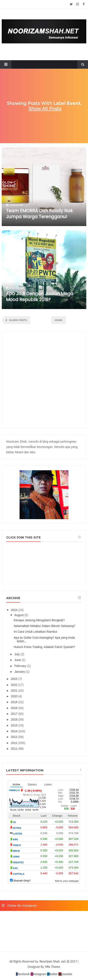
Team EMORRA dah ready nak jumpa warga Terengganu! (39, 214)
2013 (15, 737)
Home (59, 320)
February (21, 666)
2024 (15, 610)
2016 (15, 719)
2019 (15, 702)
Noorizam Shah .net (53, 961)
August (19, 615)
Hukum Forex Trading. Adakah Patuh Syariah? (44, 647)
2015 (15, 725)
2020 (15, 696)
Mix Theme (53, 967)
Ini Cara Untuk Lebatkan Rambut (35, 632)
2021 (15, 691)
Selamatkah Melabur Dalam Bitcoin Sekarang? (44, 626)
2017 (15, 714)
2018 (15, 708)
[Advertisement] (44, 380)
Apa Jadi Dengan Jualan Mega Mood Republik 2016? (40, 297)
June (18, 660)
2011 (15, 749)
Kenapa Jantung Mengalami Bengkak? (39, 620)
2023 (15, 679)
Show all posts (45, 109)
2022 (15, 685)
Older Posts (18, 320)
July (18, 654)
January (20, 672)
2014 (15, 731)
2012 (15, 743)
